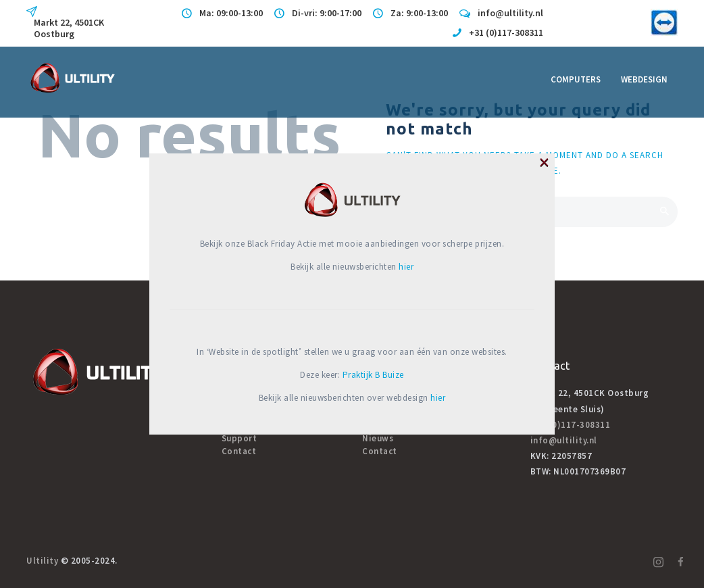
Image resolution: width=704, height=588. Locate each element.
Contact (239, 451)
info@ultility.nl (564, 440)
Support (240, 438)
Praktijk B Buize (373, 375)
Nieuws (378, 438)
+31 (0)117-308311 (571, 425)
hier (406, 267)
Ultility (42, 561)
